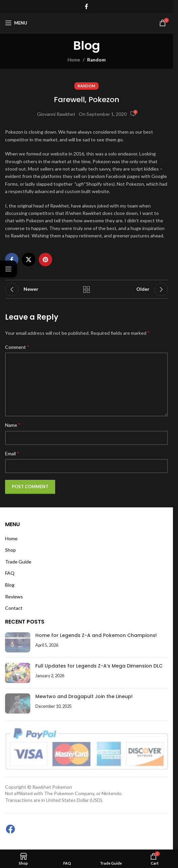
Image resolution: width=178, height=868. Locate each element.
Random (96, 60)
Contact (14, 608)
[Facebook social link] (86, 6)
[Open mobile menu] (16, 23)
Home (74, 60)
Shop (10, 550)
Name (13, 425)
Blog (10, 585)
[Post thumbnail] (18, 642)
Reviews (14, 597)
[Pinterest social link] (45, 260)
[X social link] (29, 260)
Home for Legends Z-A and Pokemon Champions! (96, 635)
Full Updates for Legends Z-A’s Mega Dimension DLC (99, 666)
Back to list (87, 289)
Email (12, 453)
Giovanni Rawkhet (56, 114)
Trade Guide (18, 562)
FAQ (10, 573)
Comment (17, 347)
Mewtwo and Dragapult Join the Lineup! (84, 696)
